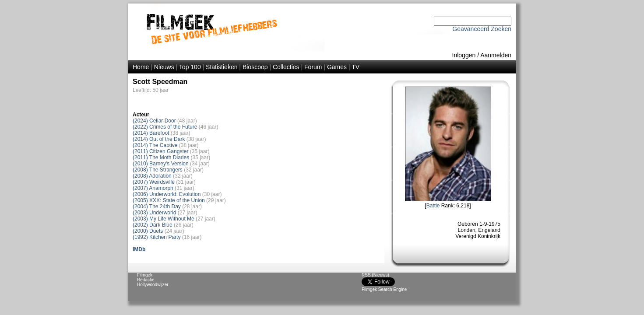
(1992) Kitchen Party (157, 237)
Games (337, 67)
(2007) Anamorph (153, 188)
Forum (313, 67)
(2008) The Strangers (158, 170)
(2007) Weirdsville (154, 182)
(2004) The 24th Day (157, 206)
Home (141, 67)
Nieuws (164, 67)
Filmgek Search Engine (384, 289)
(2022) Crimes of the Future (165, 127)
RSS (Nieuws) (375, 275)
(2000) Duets (148, 231)
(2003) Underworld (154, 213)
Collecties (286, 67)
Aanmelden (496, 55)
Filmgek (145, 275)
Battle (433, 206)
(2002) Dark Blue (153, 225)
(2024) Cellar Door (154, 121)
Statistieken (222, 67)
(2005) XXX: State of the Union (169, 200)
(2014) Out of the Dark (159, 139)
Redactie (146, 280)
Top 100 (190, 67)
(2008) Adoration (152, 176)
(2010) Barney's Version (161, 164)
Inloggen (464, 55)
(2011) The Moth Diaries (161, 157)
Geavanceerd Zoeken (482, 29)
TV (355, 67)
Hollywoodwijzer (153, 285)
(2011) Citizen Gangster (160, 151)
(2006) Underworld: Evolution (167, 194)
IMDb (139, 249)
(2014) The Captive (155, 145)
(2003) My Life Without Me (164, 219)
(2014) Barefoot (151, 133)
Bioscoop (255, 67)
